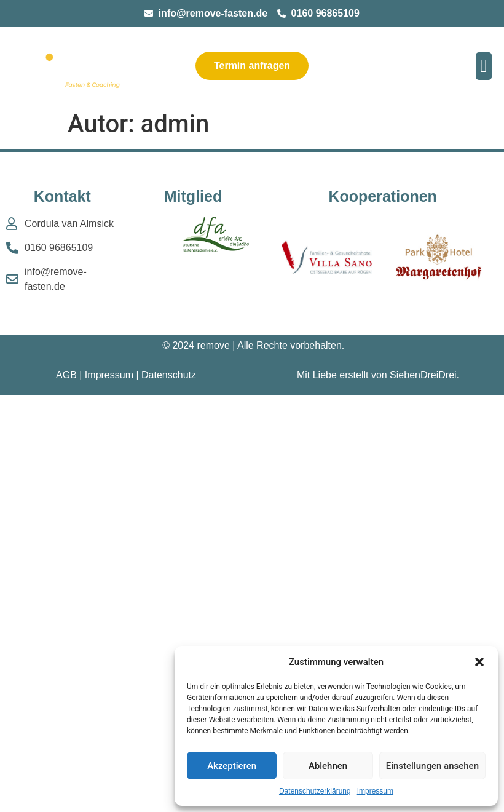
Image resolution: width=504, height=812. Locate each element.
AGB (66, 375)
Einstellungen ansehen (432, 766)
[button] (479, 662)
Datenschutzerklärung (315, 791)
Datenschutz (169, 375)
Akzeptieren (232, 766)
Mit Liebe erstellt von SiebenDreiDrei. (378, 375)
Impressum (375, 791)
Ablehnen (328, 766)
